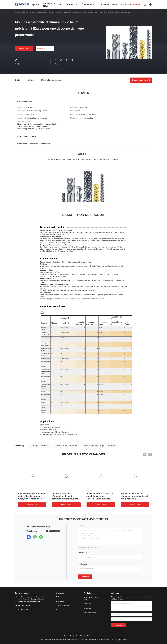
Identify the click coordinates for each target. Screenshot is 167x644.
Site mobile (79, 636)
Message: (82, 526)
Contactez (85, 577)
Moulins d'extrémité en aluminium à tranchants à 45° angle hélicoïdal (135, 496)
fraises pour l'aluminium (39, 446)
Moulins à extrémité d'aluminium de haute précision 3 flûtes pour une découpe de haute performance (65, 499)
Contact (59, 610)
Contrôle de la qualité (63, 606)
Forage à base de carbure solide (91, 598)
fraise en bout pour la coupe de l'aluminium (100, 446)
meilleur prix (24, 48)
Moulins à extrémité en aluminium (42, 12)
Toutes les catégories (90, 613)
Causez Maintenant (45, 48)
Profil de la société (62, 597)
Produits (25, 12)
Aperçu (18, 12)
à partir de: (83, 553)
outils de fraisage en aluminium (66, 446)
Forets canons (88, 604)
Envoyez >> (118, 625)
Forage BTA (87, 608)
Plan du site (68, 636)
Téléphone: (83, 564)
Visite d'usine (60, 601)
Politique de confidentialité (95, 636)
